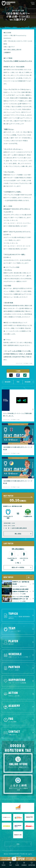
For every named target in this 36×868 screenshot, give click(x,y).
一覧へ (29, 577)
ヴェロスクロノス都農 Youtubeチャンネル (18, 61)
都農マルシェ (9, 129)
